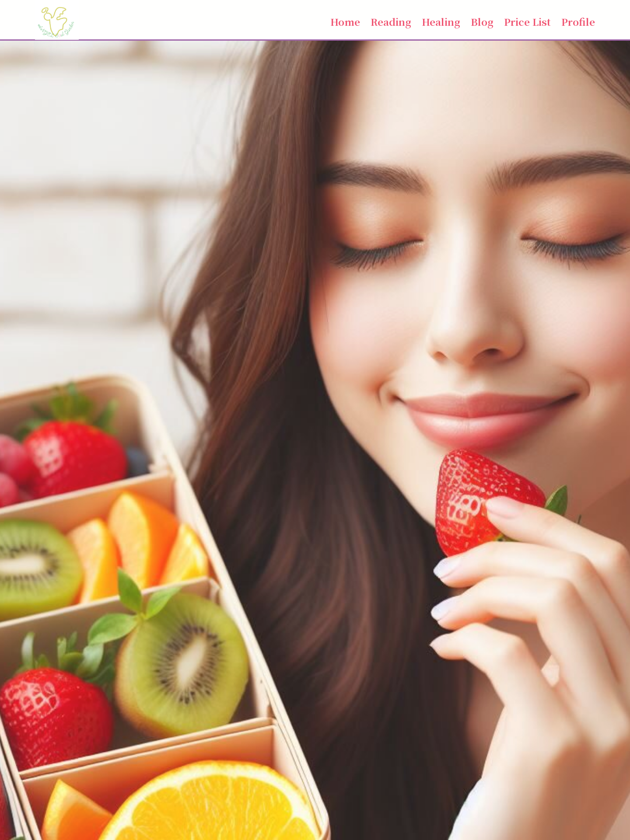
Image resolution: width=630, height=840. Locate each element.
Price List (527, 21)
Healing (441, 21)
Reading (391, 21)
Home (345, 21)
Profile (578, 21)
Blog (482, 21)
